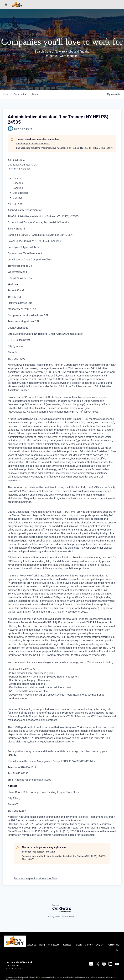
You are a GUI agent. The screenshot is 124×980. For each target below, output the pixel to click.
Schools (78, 945)
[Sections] (6, 5)
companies (20, 95)
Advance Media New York (19, 962)
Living (42, 945)
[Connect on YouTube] (117, 964)
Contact (17, 198)
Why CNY (100, 945)
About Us (32, 945)
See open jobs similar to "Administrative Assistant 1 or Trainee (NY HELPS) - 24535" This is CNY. (65, 148)
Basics (17, 178)
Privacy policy (54, 917)
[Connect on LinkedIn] (110, 964)
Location (18, 188)
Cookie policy (68, 917)
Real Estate (54, 945)
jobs (5, 95)
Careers (89, 945)
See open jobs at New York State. (33, 144)
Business (67, 945)
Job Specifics (21, 193)
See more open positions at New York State (35, 878)
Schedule (18, 183)
